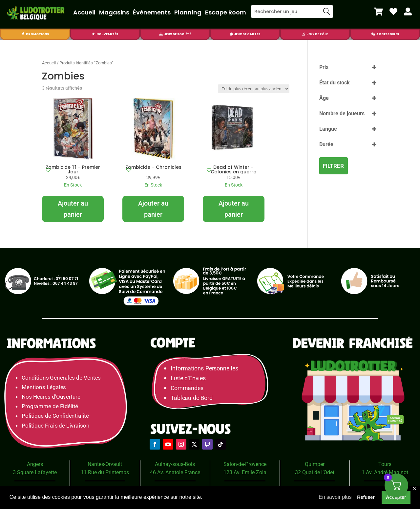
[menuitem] (378, 11)
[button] (48, 170)
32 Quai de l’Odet (315, 472)
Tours (385, 464)
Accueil (84, 12)
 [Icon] (23, 34)
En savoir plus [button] (335, 497)
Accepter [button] (396, 497)
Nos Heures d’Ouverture (51, 397)
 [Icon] (393, 11)
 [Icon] (378, 11)
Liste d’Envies (190, 378)
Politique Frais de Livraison (55, 425)
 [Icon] (231, 34)
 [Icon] (408, 11)
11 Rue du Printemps (105, 472)
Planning (188, 12)
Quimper (315, 464)
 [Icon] (93, 34)
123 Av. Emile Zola (245, 472)
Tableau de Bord (192, 398)
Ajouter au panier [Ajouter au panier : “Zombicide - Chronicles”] (153, 209)
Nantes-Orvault (105, 464)
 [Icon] (373, 34)
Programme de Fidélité (50, 406)
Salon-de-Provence (245, 464)
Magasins (114, 12)
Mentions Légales (44, 387)
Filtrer (333, 166)
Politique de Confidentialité (55, 416)
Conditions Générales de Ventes (61, 378)
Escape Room (226, 12)
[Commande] (254, 89)
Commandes (187, 388)
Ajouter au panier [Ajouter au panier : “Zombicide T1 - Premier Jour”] (73, 209)
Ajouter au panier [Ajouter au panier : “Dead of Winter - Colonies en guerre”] (234, 209)
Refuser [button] (366, 497)
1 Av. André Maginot (385, 472)
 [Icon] (304, 34)
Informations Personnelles (204, 368)
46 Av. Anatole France (175, 472)
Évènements (152, 12)
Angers (35, 464)
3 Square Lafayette (35, 472)
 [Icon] (161, 34)
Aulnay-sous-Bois (175, 464)
